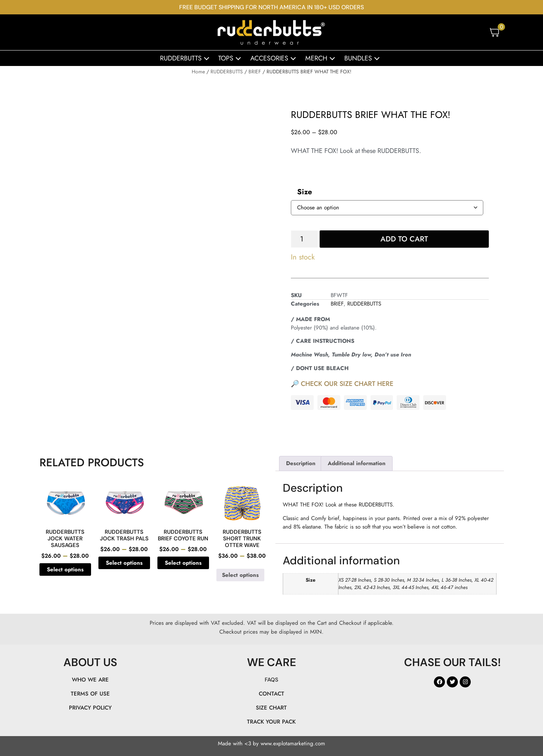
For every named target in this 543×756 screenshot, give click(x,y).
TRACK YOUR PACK (271, 722)
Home (198, 72)
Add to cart (404, 239)
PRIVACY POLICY (90, 708)
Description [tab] (301, 463)
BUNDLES (364, 58)
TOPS (232, 58)
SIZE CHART (271, 708)
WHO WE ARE (90, 680)
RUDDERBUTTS (187, 58)
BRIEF (255, 72)
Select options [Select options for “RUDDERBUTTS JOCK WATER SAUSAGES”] (65, 569)
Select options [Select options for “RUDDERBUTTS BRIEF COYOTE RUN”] (183, 563)
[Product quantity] (304, 239)
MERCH (322, 58)
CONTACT (271, 694)
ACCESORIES (275, 58)
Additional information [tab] (357, 463)
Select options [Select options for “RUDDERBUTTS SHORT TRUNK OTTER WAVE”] (240, 575)
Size (304, 192)
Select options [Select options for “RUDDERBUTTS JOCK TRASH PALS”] (124, 563)
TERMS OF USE (90, 694)
